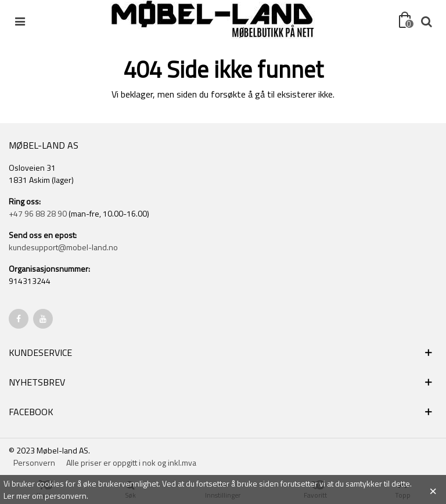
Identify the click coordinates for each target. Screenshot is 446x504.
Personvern (34, 462)
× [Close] (433, 489)
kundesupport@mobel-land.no (63, 247)
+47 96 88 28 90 (38, 213)
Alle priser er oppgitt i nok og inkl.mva (131, 462)
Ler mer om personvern (45, 496)
